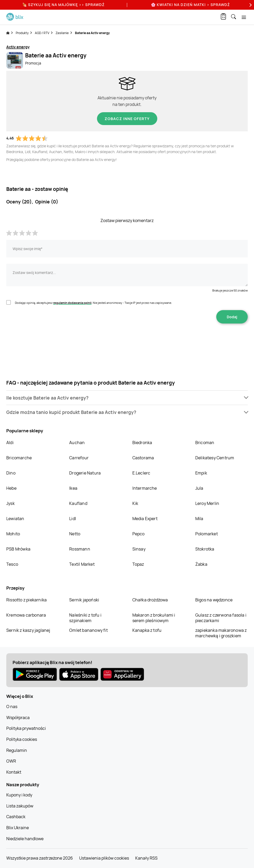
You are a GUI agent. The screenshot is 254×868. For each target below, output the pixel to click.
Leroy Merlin (207, 503)
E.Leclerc (141, 473)
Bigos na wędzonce (214, 600)
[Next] (250, 5)
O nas (12, 707)
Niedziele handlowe (25, 839)
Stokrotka (205, 549)
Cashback (16, 817)
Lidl (73, 519)
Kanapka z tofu (147, 630)
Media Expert (145, 519)
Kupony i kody (19, 795)
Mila (199, 519)
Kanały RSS (146, 858)
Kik (135, 503)
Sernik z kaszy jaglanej (28, 630)
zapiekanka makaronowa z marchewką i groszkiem (221, 633)
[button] (127, 398)
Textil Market (82, 564)
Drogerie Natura (85, 473)
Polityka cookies (22, 739)
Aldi (10, 443)
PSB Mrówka (18, 549)
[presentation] (127, 340)
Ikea (73, 488)
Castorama (143, 458)
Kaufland (78, 503)
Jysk (10, 503)
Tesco (12, 564)
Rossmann (80, 549)
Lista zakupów (20, 806)
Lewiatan (15, 519)
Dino (11, 473)
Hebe (11, 488)
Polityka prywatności (26, 728)
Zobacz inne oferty (127, 119)
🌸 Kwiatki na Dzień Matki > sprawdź (190, 5)
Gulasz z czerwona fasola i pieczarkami (221, 618)
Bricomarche (19, 458)
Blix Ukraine (18, 828)
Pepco (139, 534)
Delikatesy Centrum (215, 458)
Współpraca (18, 718)
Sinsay (139, 549)
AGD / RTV (42, 33)
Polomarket (207, 534)
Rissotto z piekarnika (26, 600)
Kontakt (14, 772)
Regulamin (17, 750)
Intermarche (145, 488)
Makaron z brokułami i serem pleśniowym (154, 618)
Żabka (201, 564)
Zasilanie (62, 33)
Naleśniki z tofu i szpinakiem (85, 618)
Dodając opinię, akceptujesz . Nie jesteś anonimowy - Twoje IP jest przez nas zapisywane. (93, 303)
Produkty (22, 33)
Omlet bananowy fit (88, 630)
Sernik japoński (84, 600)
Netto (75, 534)
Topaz (138, 564)
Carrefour (79, 458)
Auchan (77, 443)
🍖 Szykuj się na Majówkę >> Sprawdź (63, 5)
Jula (199, 488)
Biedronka (142, 443)
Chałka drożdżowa (150, 600)
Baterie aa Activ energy (92, 33)
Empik (201, 473)
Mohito (13, 534)
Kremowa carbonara (26, 615)
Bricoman (205, 443)
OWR (11, 761)
